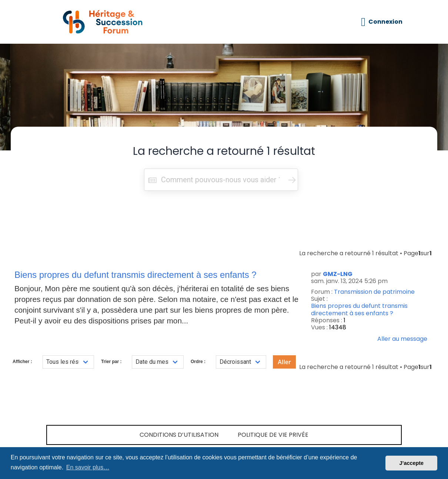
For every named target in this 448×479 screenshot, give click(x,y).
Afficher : (22, 362)
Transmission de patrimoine (374, 292)
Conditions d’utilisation (179, 435)
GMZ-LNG (338, 274)
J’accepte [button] (411, 463)
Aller (284, 362)
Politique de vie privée (273, 435)
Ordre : (198, 362)
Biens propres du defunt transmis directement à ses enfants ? (359, 309)
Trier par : (111, 362)
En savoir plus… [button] (88, 467)
